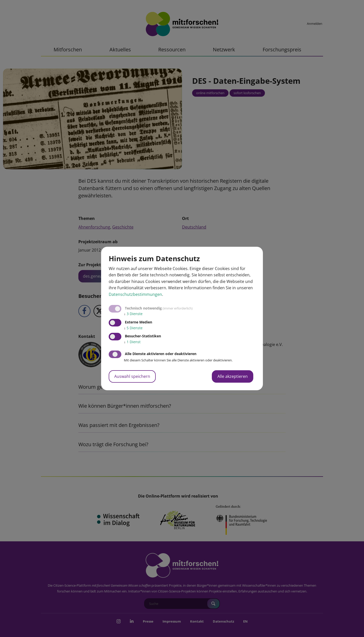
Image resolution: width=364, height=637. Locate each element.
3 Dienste (133, 314)
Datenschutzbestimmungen (135, 294)
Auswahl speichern (132, 376)
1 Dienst (132, 342)
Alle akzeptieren (233, 376)
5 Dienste (133, 328)
